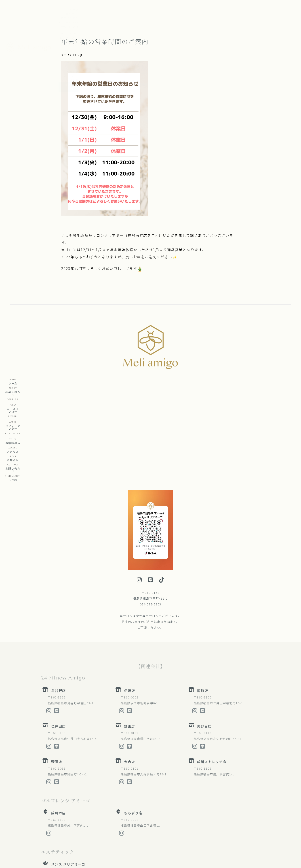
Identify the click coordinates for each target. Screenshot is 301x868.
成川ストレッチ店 (212, 665)
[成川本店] (46, 715)
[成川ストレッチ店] (192, 664)
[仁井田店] (46, 629)
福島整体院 (60, 819)
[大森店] (118, 664)
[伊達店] (118, 593)
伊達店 (130, 594)
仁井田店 (59, 630)
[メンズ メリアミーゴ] (46, 767)
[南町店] (192, 593)
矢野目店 (204, 630)
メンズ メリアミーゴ (68, 768)
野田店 (57, 665)
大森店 (130, 665)
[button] (145, 6)
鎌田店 (130, 630)
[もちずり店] (118, 715)
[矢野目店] (192, 629)
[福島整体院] (46, 818)
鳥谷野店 (59, 594)
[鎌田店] (118, 629)
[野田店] (46, 664)
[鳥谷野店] (46, 593)
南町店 (203, 594)
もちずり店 (133, 716)
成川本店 (59, 716)
